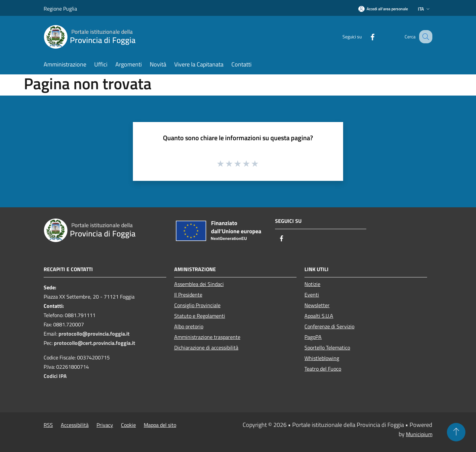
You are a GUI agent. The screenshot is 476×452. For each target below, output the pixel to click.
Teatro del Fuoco (323, 369)
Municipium (419, 434)
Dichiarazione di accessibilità (206, 348)
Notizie (312, 284)
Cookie (128, 425)
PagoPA (313, 337)
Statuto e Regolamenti (200, 316)
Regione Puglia (60, 9)
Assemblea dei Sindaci (199, 284)
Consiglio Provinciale (197, 305)
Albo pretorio (189, 326)
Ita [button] (424, 9)
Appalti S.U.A (319, 316)
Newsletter (317, 305)
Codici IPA (55, 376)
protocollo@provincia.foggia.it (94, 334)
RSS (48, 425)
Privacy (105, 425)
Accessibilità (75, 425)
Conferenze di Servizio (329, 326)
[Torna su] (456, 432)
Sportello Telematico (327, 348)
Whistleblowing (322, 358)
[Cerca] (424, 37)
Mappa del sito (160, 425)
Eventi (312, 295)
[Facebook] (366, 37)
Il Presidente (188, 295)
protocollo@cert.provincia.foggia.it (95, 343)
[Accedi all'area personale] (383, 9)
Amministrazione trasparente (207, 337)
